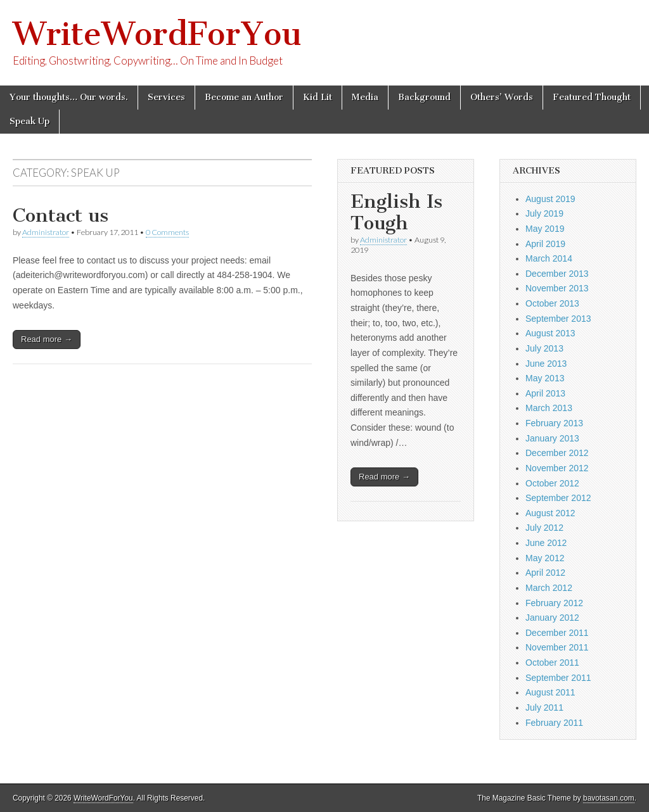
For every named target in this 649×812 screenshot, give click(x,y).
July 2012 (544, 528)
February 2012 (554, 603)
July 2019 (544, 213)
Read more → (47, 339)
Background (424, 97)
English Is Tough (396, 212)
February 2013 (554, 423)
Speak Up (29, 121)
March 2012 (549, 588)
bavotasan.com (609, 798)
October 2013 (552, 303)
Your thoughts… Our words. (69, 97)
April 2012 (545, 573)
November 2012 (557, 468)
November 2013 (557, 288)
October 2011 (552, 663)
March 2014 (549, 258)
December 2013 (557, 274)
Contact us (61, 215)
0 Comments (167, 232)
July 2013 (544, 348)
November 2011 (557, 647)
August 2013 (550, 333)
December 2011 (557, 633)
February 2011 (554, 723)
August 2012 (550, 513)
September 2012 (558, 498)
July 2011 (544, 707)
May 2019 (545, 229)
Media (365, 97)
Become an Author (244, 97)
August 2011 (550, 692)
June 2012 (546, 543)
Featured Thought (592, 97)
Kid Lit (318, 97)
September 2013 (558, 319)
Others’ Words (502, 97)
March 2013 (549, 408)
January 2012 (552, 618)
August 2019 (550, 199)
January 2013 (552, 438)
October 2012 (552, 483)
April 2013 (545, 393)
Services (166, 97)
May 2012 (545, 558)
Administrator (46, 232)
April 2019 (545, 244)
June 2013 (546, 364)
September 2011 (558, 678)
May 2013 (545, 378)
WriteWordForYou (157, 34)
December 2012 (557, 453)
